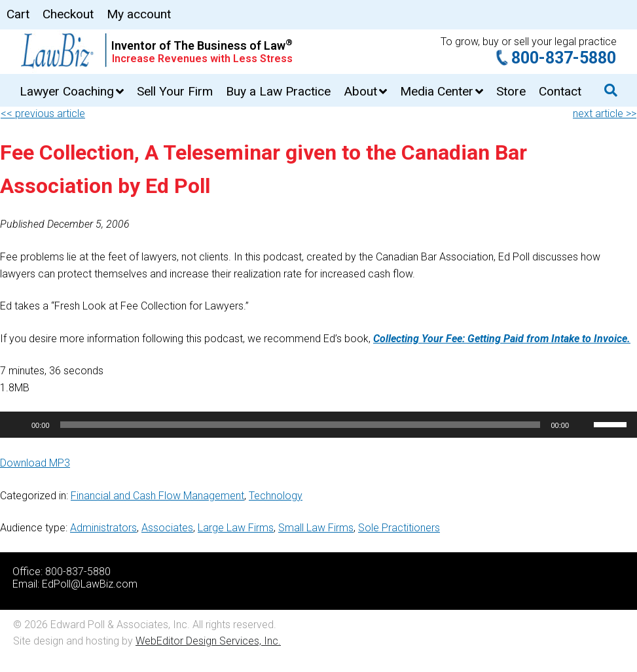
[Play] (17, 425)
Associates (167, 528)
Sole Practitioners (399, 528)
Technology (276, 496)
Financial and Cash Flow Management (157, 496)
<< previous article (43, 114)
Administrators (103, 528)
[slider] (300, 425)
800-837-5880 (564, 58)
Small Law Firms (316, 528)
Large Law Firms (236, 528)
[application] (318, 425)
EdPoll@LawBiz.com (90, 584)
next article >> (605, 114)
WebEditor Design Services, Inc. (208, 641)
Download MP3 (35, 463)
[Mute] (583, 425)
